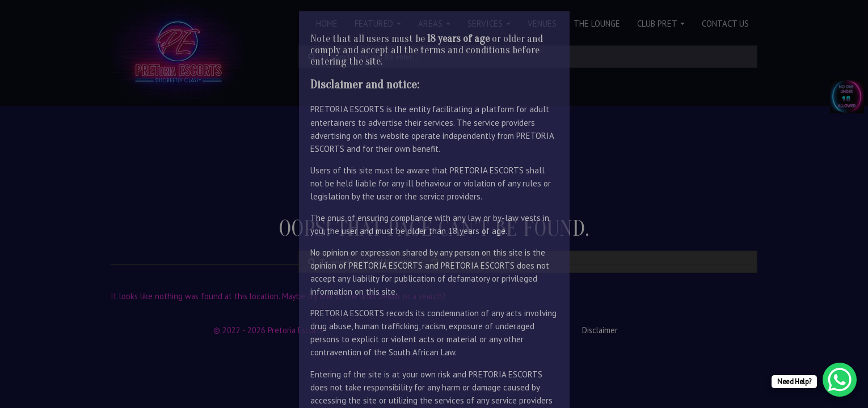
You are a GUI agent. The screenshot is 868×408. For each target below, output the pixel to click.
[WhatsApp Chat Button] (840, 380)
